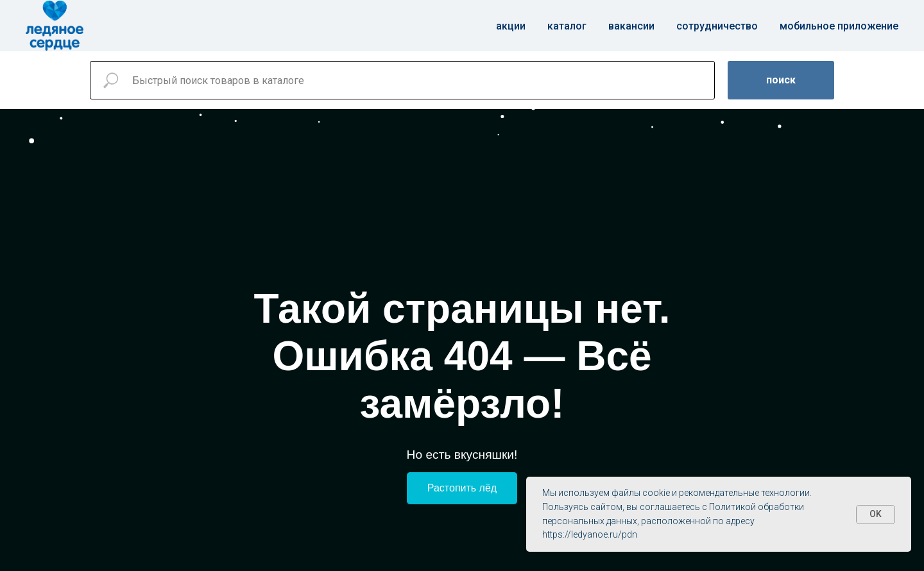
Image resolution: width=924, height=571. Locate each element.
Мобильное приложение (839, 26)
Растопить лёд (462, 488)
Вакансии (631, 26)
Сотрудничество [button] (717, 26)
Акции (511, 26)
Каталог (567, 26)
